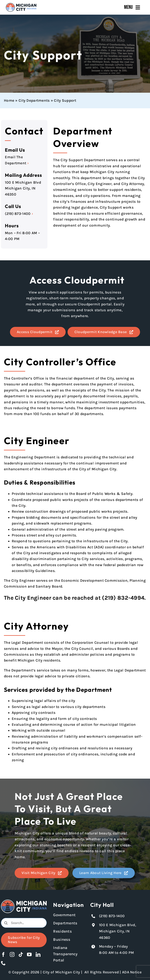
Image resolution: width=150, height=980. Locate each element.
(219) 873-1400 (18, 214)
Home (9, 100)
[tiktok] (21, 954)
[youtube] (29, 954)
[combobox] (24, 923)
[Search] (6, 923)
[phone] (3, 963)
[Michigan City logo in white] (24, 901)
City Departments (34, 100)
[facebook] (3, 954)
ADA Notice (132, 972)
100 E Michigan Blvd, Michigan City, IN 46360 (117, 931)
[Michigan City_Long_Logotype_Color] (21, 5)
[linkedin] (38, 954)
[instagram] (12, 954)
